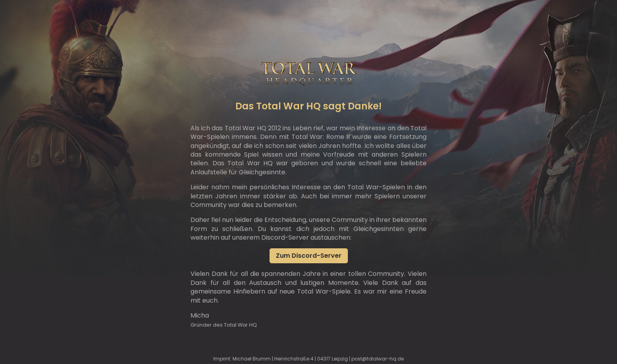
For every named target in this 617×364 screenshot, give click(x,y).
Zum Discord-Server (309, 256)
